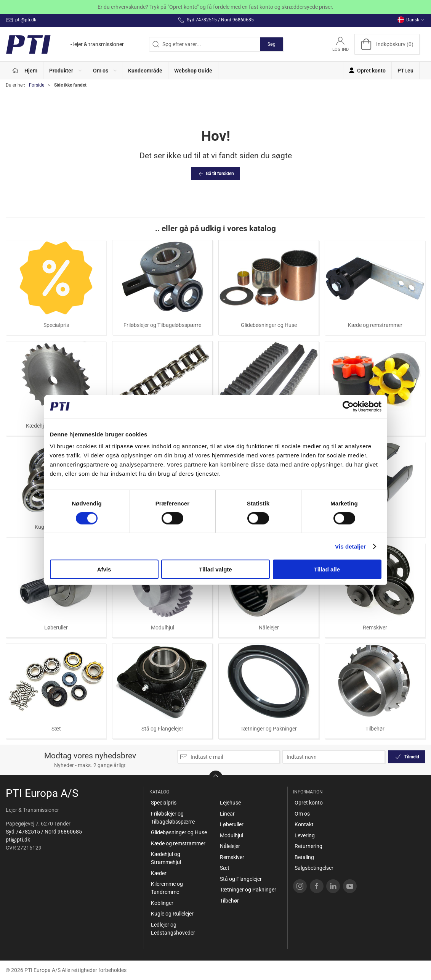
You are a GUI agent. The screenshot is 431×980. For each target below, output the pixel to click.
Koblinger (162, 903)
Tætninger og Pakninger (269, 729)
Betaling (304, 857)
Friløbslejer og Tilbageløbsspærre (162, 325)
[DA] (65, 44)
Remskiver (375, 628)
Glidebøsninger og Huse (269, 325)
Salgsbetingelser (314, 868)
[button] (65, 70)
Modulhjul (163, 628)
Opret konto (309, 803)
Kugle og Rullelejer (172, 914)
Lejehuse (230, 803)
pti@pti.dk (18, 840)
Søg (272, 44)
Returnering (308, 846)
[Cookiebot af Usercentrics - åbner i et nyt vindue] (348, 406)
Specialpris (56, 325)
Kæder (159, 873)
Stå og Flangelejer (162, 729)
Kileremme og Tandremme (167, 888)
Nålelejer (269, 628)
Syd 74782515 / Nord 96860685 (44, 832)
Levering (305, 835)
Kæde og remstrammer (375, 325)
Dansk (411, 20)
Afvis (104, 569)
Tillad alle (327, 569)
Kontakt (304, 824)
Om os (302, 814)
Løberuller (56, 628)
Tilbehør (375, 729)
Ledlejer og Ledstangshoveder (173, 929)
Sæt (56, 729)
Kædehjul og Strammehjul (166, 858)
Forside (37, 85)
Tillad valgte (215, 569)
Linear (227, 814)
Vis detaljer (350, 546)
